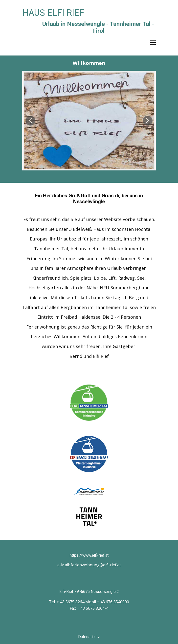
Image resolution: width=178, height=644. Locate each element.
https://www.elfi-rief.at (89, 555)
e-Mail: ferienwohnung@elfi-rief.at (89, 565)
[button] (30, 121)
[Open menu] (153, 42)
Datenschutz (89, 637)
